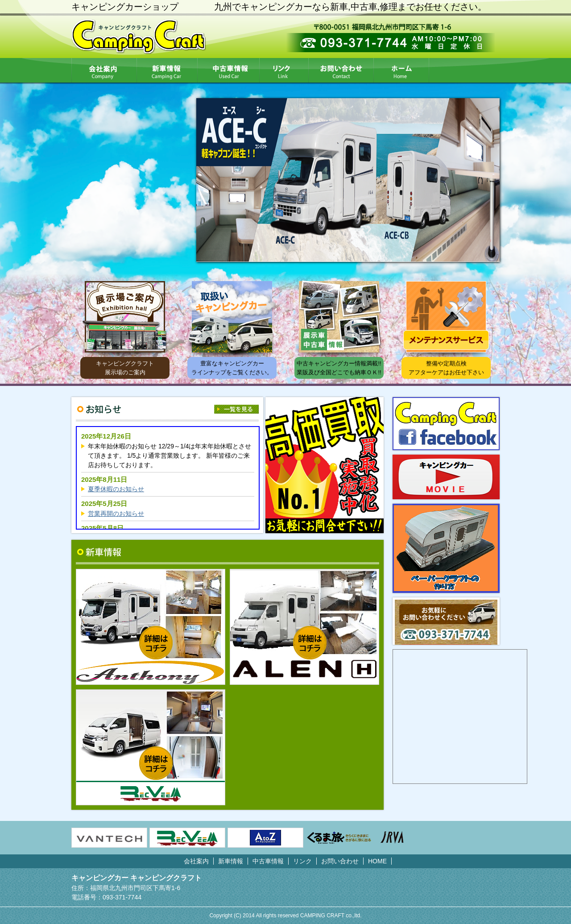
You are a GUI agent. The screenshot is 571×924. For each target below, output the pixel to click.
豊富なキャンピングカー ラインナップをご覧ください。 (232, 368)
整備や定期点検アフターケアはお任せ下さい (446, 368)
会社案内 (104, 70)
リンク (284, 70)
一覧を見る (236, 409)
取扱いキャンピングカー (232, 317)
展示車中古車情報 (339, 317)
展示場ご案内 (125, 317)
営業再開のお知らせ (116, 514)
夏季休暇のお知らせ (116, 489)
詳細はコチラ (156, 643)
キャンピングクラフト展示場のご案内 (125, 368)
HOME (401, 70)
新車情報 (167, 70)
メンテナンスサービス (446, 317)
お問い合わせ (341, 70)
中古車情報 (229, 70)
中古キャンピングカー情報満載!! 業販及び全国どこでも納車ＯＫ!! (339, 368)
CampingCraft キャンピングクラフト (139, 37)
